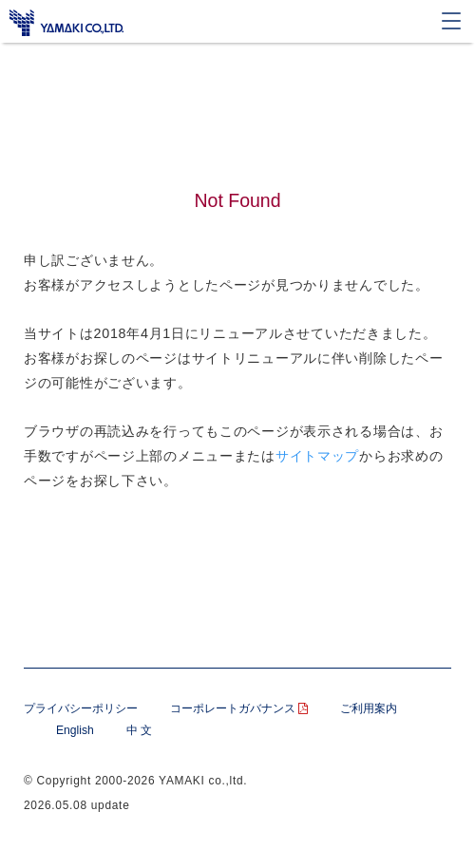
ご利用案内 (369, 708)
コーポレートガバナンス (239, 708)
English (75, 730)
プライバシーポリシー (81, 708)
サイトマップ (317, 456)
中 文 (139, 730)
